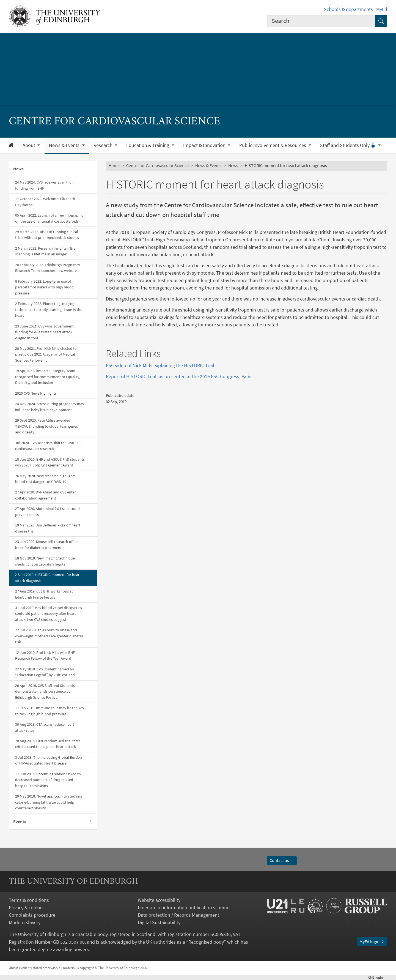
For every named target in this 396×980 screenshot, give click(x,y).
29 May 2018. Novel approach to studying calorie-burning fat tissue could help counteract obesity (49, 802)
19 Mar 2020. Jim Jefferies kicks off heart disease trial (48, 528)
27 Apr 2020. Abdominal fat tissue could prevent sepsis (47, 511)
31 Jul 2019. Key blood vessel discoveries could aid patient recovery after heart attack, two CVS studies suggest (49, 614)
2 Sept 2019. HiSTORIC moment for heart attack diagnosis (48, 578)
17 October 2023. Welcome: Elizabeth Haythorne (45, 202)
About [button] (29, 145)
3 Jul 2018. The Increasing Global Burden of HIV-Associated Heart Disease (49, 760)
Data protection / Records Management (178, 915)
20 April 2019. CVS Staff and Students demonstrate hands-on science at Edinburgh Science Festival (45, 691)
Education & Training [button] (148, 145)
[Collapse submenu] (92, 169)
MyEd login (372, 941)
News (18, 169)
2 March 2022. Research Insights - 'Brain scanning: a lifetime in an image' (47, 251)
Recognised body (206, 942)
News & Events (208, 165)
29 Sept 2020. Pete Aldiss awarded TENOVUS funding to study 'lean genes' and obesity (47, 426)
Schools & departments (348, 9)
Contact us (282, 860)
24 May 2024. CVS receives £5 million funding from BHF (44, 185)
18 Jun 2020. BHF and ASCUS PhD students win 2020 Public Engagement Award (50, 462)
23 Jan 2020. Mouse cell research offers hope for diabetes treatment (47, 544)
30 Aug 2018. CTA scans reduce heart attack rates (45, 727)
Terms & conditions (29, 900)
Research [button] (104, 145)
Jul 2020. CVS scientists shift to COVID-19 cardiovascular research (48, 446)
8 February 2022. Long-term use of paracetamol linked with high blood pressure (44, 287)
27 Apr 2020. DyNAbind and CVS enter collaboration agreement (46, 495)
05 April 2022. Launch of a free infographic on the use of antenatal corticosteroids (49, 218)
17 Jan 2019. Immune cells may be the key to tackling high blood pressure (50, 711)
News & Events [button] (65, 145)
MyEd (382, 9)
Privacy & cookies (27, 907)
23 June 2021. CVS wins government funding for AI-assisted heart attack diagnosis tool (44, 332)
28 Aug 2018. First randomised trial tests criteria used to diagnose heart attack (48, 744)
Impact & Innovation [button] (205, 145)
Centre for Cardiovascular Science (157, 165)
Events (20, 821)
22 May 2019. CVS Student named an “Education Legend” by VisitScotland (45, 672)
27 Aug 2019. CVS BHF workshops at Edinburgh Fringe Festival (44, 594)
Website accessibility (159, 900)
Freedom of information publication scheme (184, 907)
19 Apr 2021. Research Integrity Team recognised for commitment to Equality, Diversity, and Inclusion (48, 377)
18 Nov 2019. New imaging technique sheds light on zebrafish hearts (45, 561)
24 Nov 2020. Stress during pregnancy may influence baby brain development (50, 407)
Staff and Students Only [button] (348, 145)
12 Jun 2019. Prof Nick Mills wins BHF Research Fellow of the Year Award (45, 655)
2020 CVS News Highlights (36, 393)
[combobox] (321, 21)
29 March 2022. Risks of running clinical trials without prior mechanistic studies (47, 235)
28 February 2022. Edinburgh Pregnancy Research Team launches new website (48, 268)
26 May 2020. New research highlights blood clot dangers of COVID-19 (45, 479)
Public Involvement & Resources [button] (273, 145)
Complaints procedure (32, 915)
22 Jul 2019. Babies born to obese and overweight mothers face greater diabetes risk (49, 636)
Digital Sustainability (159, 922)
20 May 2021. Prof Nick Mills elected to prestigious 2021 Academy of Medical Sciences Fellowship (46, 354)
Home (114, 165)
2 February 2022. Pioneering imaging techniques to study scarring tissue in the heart (49, 309)
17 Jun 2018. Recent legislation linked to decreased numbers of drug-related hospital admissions (48, 780)
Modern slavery (25, 922)
